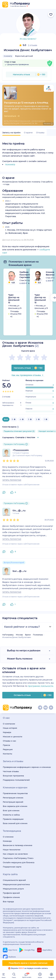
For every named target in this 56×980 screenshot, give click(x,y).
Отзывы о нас (9, 741)
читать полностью (12, 480)
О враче (28, 133)
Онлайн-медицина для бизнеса (19, 862)
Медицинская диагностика (16, 884)
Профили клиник (11, 897)
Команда (7, 841)
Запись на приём (11, 133)
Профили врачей (11, 893)
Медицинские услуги (13, 889)
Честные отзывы (11, 771)
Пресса (6, 745)
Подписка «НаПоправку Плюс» (18, 858)
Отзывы (40, 133)
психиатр (8, 56)
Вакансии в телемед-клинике (18, 845)
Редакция (8, 749)
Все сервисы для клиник (15, 806)
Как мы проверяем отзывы (28, 375)
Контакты (7, 754)
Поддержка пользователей (16, 780)
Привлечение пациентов (15, 793)
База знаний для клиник (15, 823)
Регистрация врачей (13, 802)
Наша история (10, 728)
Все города (8, 902)
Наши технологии (12, 850)
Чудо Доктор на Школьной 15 (14, 299)
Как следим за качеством (15, 854)
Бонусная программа (13, 776)
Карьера (7, 732)
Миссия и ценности (13, 737)
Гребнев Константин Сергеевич (26, 275)
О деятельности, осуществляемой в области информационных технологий (23, 943)
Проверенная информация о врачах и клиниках (27, 767)
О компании (9, 724)
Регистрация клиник (13, 798)
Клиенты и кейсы (11, 815)
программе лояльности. (41, 686)
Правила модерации (13, 819)
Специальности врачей (14, 880)
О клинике (8, 837)
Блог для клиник (11, 810)
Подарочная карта (12, 867)
